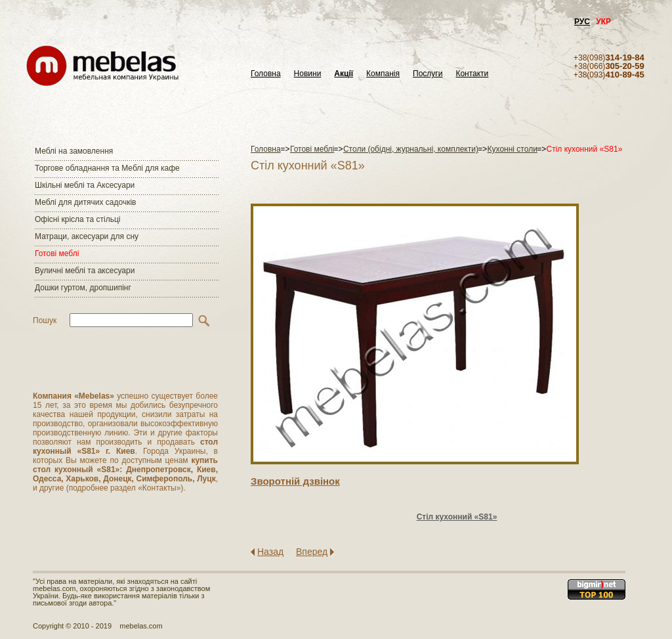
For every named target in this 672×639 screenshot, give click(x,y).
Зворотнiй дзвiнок (295, 481)
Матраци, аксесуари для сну (87, 236)
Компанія (383, 74)
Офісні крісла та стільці (77, 219)
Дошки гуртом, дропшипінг (83, 288)
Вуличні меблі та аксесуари (85, 271)
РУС (582, 22)
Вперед (312, 552)
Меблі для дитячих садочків (85, 202)
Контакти (472, 74)
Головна (266, 74)
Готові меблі (57, 253)
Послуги (428, 74)
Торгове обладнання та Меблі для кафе (107, 168)
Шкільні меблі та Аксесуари (85, 185)
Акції (344, 74)
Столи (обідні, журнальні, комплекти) (411, 149)
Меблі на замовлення (74, 151)
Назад (270, 552)
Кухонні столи (513, 149)
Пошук (45, 320)
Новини (308, 74)
